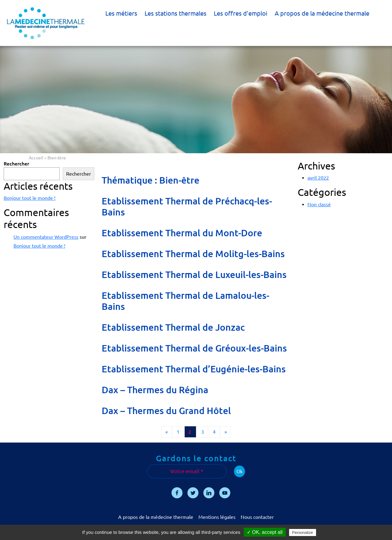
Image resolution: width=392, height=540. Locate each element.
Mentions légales (217, 517)
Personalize (303, 532)
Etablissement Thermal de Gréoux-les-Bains (194, 348)
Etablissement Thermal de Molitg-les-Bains (193, 254)
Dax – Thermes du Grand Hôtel (166, 411)
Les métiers (121, 13)
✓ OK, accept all (265, 532)
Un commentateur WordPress (46, 237)
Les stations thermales (175, 13)
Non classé (319, 204)
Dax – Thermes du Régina (155, 390)
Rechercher (16, 164)
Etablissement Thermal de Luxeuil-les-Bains (194, 275)
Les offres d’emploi (241, 13)
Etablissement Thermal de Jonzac (173, 327)
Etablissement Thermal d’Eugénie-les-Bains (194, 369)
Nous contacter (257, 517)
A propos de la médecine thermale (322, 13)
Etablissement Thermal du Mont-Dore (182, 233)
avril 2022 (318, 178)
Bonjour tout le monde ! (30, 198)
